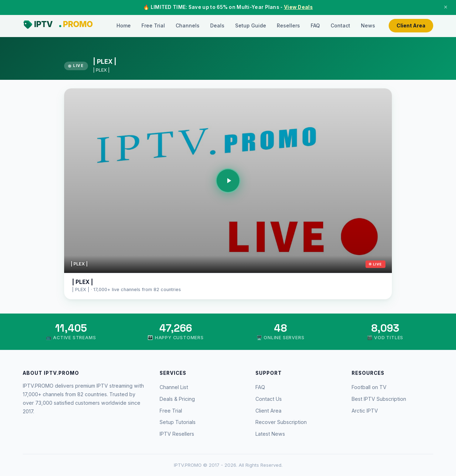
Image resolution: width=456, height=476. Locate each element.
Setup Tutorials (178, 422)
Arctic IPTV (365, 411)
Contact (340, 25)
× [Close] (446, 7)
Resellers (288, 25)
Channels (188, 25)
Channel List (174, 387)
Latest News (270, 434)
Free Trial (153, 25)
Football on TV (369, 387)
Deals (217, 25)
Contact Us (269, 399)
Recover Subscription (281, 422)
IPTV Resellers (177, 434)
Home (124, 25)
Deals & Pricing (177, 399)
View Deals (298, 7)
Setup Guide (251, 25)
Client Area (411, 25)
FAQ (315, 25)
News (368, 25)
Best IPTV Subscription (379, 399)
